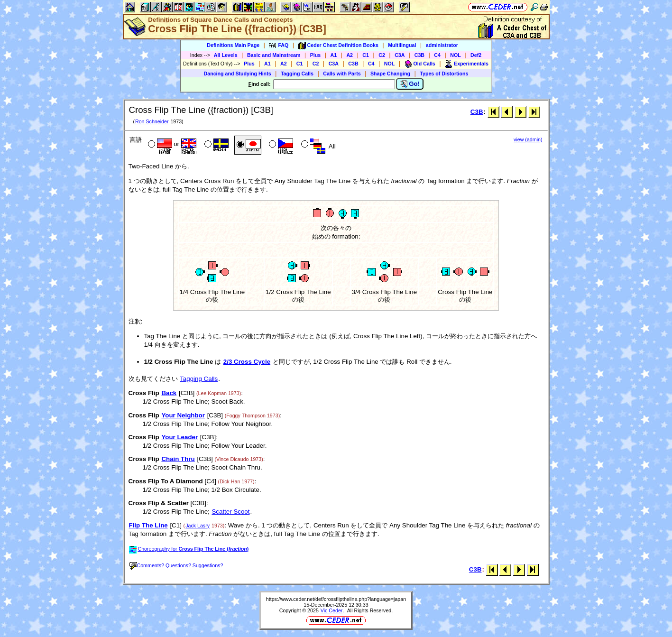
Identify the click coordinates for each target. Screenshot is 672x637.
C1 (366, 55)
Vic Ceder (332, 610)
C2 (382, 55)
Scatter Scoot (230, 512)
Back (169, 393)
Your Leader (180, 437)
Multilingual (402, 45)
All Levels (226, 55)
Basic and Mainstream (274, 55)
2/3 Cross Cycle (247, 362)
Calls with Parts (342, 74)
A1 (334, 55)
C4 (437, 55)
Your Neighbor (183, 415)
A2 (350, 55)
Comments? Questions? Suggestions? (176, 565)
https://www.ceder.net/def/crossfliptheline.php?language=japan (336, 599)
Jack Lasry (198, 526)
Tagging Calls (297, 74)
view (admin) (528, 139)
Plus (316, 55)
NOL (456, 55)
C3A (400, 55)
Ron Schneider (152, 121)
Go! (410, 84)
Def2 (476, 55)
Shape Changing (390, 74)
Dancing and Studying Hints (238, 74)
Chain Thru (178, 459)
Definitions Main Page (233, 45)
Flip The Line (148, 525)
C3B (419, 55)
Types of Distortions (444, 74)
